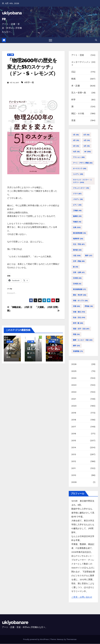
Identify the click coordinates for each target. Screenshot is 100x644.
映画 (73, 79)
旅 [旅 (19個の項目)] (76, 267)
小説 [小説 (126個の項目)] (77, 256)
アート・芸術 (78, 55)
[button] (96, 40)
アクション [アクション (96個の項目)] (79, 157)
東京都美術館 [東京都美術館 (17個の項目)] (79, 289)
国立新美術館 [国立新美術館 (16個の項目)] (79, 233)
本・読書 (11, 55)
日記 (73, 72)
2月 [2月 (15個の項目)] (86, 135)
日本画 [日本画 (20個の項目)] (77, 278)
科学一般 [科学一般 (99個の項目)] (78, 323)
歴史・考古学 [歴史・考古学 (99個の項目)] (80, 295)
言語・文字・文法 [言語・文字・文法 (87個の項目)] (81, 329)
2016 (74, 434)
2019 (74, 413)
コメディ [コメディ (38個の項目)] (78, 174)
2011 (74, 468)
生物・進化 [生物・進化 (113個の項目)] (79, 312)
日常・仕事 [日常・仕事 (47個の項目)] (79, 272)
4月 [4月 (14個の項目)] (87, 140)
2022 (74, 392)
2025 (74, 371)
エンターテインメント (81, 64)
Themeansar (71, 639)
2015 (74, 440)
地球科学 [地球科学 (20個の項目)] (78, 239)
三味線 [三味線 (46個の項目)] (77, 211)
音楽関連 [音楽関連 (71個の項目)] (78, 351)
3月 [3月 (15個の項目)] (76, 140)
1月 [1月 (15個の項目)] (76, 135)
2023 (74, 385)
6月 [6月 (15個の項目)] (87, 146)
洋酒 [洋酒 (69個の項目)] (76, 306)
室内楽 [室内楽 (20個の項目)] (77, 250)
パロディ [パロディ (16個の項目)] (78, 199)
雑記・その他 (78, 114)
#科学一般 (29, 83)
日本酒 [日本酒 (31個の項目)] (77, 284)
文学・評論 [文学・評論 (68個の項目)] (79, 261)
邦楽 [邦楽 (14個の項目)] (76, 334)
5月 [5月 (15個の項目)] (76, 146)
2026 (74, 364)
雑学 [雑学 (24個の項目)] (76, 346)
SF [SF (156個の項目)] (88, 152)
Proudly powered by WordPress (36, 639)
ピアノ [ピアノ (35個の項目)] (77, 205)
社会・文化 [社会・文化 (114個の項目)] (79, 317)
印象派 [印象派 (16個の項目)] (77, 222)
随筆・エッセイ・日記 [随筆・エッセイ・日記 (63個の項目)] (83, 340)
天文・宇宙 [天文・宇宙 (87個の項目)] (79, 244)
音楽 (73, 121)
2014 (74, 447)
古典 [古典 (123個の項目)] (77, 227)
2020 (74, 406)
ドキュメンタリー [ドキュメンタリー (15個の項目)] (81, 188)
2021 (74, 399)
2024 (74, 378)
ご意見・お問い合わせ (82, 597)
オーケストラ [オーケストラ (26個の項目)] (80, 168)
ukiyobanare (15, 622)
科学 (73, 100)
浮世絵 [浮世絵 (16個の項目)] (89, 306)
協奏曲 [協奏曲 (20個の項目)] (77, 216)
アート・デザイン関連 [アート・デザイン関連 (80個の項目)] (83, 163)
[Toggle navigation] (50, 40)
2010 (74, 475)
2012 (74, 461)
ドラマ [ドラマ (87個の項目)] (77, 194)
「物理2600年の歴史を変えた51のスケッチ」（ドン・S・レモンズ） (32, 67)
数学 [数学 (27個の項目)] (89, 256)
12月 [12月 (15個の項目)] (76, 152)
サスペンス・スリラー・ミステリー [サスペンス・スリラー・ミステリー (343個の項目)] (82, 181)
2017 (74, 427)
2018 (74, 420)
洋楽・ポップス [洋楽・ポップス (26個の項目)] (80, 301)
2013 (74, 454)
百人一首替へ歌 (79, 93)
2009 (74, 482)
